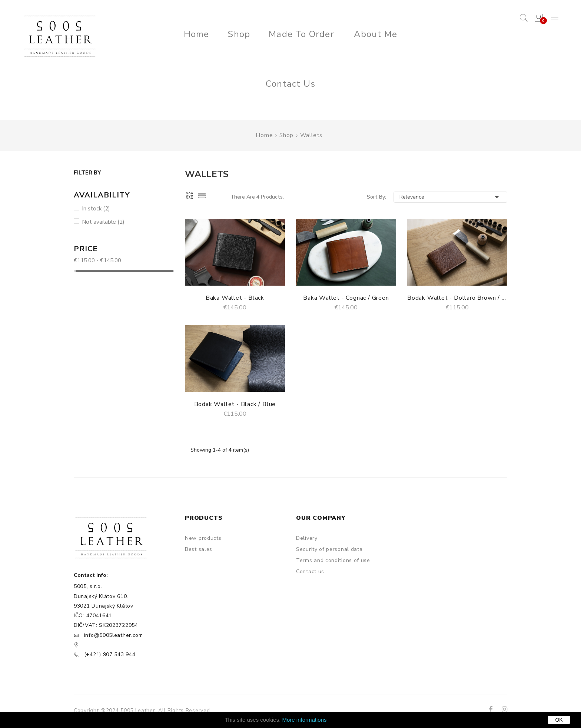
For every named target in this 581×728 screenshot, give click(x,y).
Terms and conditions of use (333, 560)
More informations (305, 720)
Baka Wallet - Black (235, 298)
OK (559, 720)
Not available (103, 222)
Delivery (307, 538)
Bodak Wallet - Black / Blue (235, 404)
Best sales (199, 549)
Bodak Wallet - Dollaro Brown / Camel (457, 298)
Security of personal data (329, 549)
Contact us (310, 571)
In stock (96, 209)
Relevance (451, 197)
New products (203, 538)
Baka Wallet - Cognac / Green (346, 298)
